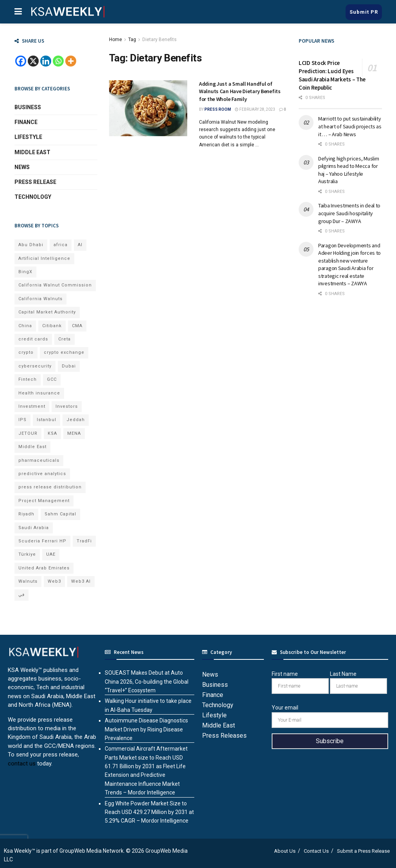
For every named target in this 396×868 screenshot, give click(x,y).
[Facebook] (21, 61)
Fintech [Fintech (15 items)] (28, 379)
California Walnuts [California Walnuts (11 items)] (40, 299)
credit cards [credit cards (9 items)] (33, 339)
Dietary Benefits (159, 40)
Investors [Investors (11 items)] (67, 406)
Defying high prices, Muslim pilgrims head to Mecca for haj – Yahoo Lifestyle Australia (349, 170)
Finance (26, 122)
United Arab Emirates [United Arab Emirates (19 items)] (44, 568)
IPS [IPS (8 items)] (22, 420)
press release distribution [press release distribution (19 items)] (50, 487)
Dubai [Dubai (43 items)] (69, 366)
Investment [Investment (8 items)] (32, 406)
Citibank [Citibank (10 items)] (52, 326)
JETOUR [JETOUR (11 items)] (28, 433)
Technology (33, 197)
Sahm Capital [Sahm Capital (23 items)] (60, 514)
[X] (33, 61)
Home (116, 40)
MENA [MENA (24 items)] (74, 433)
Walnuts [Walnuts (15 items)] (28, 581)
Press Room (218, 109)
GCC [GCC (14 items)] (52, 379)
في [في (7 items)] (22, 595)
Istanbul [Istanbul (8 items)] (47, 420)
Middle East (32, 152)
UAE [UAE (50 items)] (51, 554)
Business (28, 107)
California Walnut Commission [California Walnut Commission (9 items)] (55, 285)
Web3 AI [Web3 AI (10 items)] (81, 581)
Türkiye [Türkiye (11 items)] (27, 554)
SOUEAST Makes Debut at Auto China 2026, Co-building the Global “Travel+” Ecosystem (147, 682)
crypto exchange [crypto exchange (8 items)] (64, 352)
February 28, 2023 (255, 109)
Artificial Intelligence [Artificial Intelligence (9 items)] (44, 258)
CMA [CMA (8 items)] (77, 326)
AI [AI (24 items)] (80, 245)
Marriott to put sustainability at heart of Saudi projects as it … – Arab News (350, 126)
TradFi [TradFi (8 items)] (84, 541)
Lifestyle (28, 137)
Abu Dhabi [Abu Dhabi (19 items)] (31, 245)
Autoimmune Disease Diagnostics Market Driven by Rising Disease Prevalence (146, 729)
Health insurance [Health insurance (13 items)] (39, 393)
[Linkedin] (46, 61)
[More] (71, 61)
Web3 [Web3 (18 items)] (54, 581)
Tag (132, 40)
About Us (285, 851)
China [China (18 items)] (25, 326)
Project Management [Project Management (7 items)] (44, 501)
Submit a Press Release (363, 851)
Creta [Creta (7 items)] (65, 339)
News (22, 167)
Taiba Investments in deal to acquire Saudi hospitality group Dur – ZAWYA (349, 213)
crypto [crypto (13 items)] (26, 352)
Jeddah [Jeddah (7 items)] (76, 420)
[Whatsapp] (58, 61)
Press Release (35, 182)
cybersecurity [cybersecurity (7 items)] (35, 366)
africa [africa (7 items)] (61, 245)
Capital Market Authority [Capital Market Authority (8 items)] (47, 312)
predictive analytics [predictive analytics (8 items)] (42, 474)
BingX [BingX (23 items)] (25, 272)
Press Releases (224, 736)
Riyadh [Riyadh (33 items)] (26, 514)
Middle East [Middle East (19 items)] (32, 447)
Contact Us (316, 851)
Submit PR (364, 12)
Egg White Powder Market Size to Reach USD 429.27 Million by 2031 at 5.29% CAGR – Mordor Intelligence (149, 812)
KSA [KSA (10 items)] (52, 433)
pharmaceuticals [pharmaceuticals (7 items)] (39, 460)
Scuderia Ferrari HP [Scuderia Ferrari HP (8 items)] (42, 541)
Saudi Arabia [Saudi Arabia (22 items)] (34, 528)
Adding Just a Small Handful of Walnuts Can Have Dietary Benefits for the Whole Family (240, 91)
